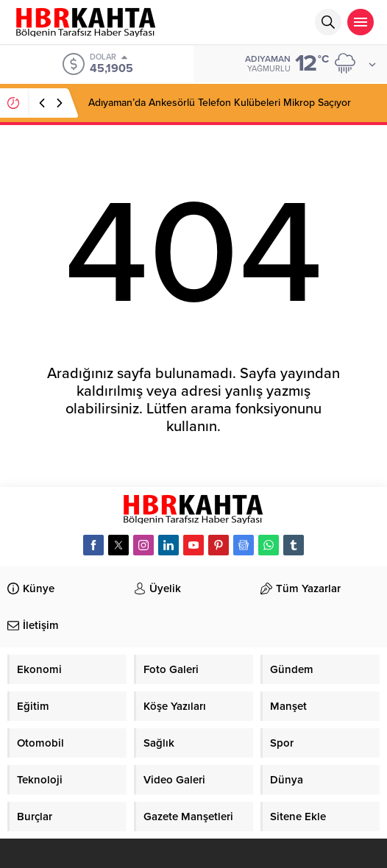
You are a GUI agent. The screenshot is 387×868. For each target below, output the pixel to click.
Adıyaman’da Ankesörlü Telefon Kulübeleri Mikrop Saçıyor (220, 103)
